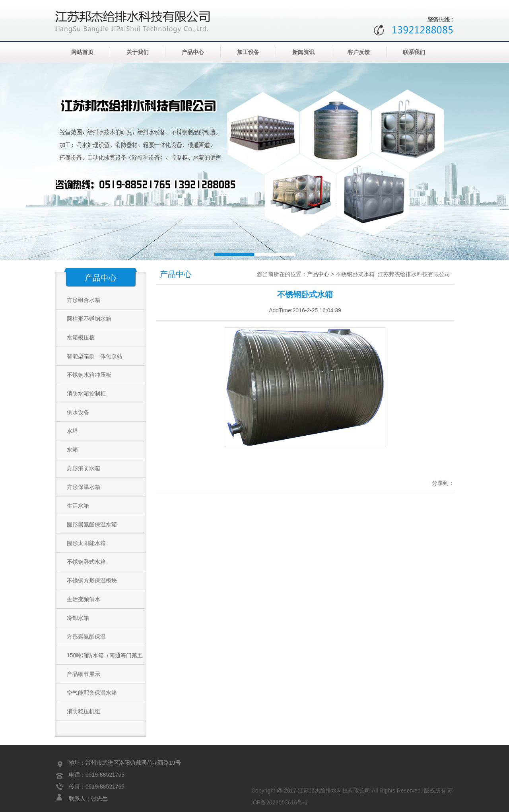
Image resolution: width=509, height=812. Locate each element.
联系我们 (414, 52)
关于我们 (138, 52)
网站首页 (82, 52)
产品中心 (193, 52)
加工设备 (248, 52)
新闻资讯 (303, 52)
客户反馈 (359, 52)
